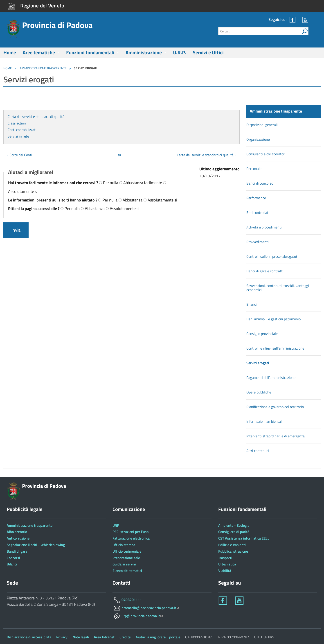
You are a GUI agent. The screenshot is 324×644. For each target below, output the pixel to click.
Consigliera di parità (234, 532)
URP (116, 525)
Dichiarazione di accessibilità (29, 637)
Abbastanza (133, 200)
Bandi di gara (17, 551)
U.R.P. (180, 52)
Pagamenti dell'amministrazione (271, 377)
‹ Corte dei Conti (20, 155)
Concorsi (13, 558)
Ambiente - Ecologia (234, 525)
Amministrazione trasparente (43, 68)
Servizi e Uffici (208, 52)
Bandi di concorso (260, 183)
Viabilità (225, 571)
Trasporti (225, 558)
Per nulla (111, 183)
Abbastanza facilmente (143, 183)
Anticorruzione (18, 538)
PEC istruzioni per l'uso (130, 532)
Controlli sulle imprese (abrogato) (272, 256)
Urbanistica (227, 564)
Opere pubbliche (259, 392)
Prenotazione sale (126, 558)
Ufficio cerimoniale (127, 551)
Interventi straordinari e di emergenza (276, 436)
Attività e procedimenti (264, 227)
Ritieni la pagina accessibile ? (34, 209)
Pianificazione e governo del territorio (275, 407)
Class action (17, 123)
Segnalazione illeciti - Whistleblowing (36, 545)
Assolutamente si (23, 191)
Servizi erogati (258, 363)
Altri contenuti (258, 451)
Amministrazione (144, 52)
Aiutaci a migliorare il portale (158, 637)
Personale (254, 169)
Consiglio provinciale (262, 334)
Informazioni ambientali (264, 421)
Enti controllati (258, 212)
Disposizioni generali (262, 125)
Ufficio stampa (124, 545)
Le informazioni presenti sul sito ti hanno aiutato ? (53, 200)
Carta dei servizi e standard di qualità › (206, 155)
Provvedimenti (258, 242)
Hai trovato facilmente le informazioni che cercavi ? (54, 183)
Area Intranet (104, 637)
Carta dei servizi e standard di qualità (36, 117)
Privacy (62, 637)
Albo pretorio (17, 532)
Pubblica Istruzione (233, 551)
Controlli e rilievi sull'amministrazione (275, 348)
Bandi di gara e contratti (265, 271)
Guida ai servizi (124, 564)
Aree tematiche (39, 52)
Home (10, 52)
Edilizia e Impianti (232, 545)
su (119, 155)
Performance (256, 198)
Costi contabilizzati (22, 130)
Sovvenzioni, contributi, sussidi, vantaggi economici (278, 288)
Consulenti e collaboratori (266, 154)
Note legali (81, 637)
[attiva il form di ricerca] (304, 31)
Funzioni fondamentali (90, 52)
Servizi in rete (18, 136)
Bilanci (252, 304)
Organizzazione (258, 139)
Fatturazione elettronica (131, 538)
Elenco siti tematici (127, 571)
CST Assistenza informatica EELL (244, 538)
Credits (125, 637)
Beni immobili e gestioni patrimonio (273, 319)
